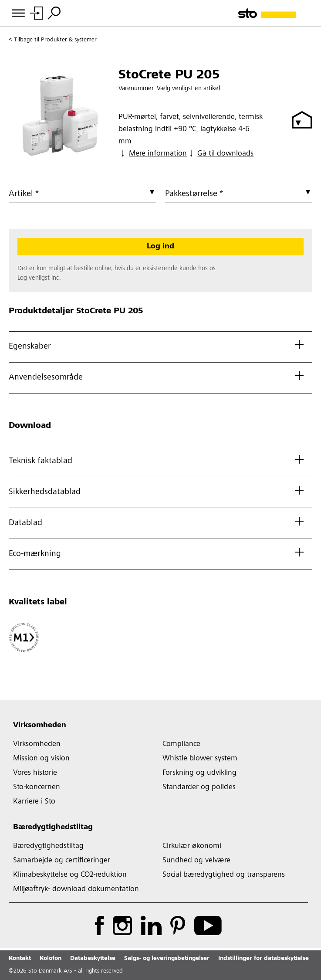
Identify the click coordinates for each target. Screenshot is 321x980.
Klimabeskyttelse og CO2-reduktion (70, 875)
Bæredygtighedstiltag (53, 827)
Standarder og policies (199, 787)
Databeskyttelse (93, 959)
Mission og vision (41, 759)
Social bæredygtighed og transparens (224, 875)
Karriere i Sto (34, 802)
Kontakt (20, 959)
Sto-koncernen (37, 787)
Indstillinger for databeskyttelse (264, 959)
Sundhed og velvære (196, 861)
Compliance (181, 744)
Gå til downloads (220, 153)
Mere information (153, 153)
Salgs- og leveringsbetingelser (167, 959)
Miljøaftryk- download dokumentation (76, 889)
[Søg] (54, 13)
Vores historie (35, 773)
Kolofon (51, 959)
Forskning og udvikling (199, 773)
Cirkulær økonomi (192, 846)
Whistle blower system (200, 759)
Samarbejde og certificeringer (62, 861)
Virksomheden (40, 726)
